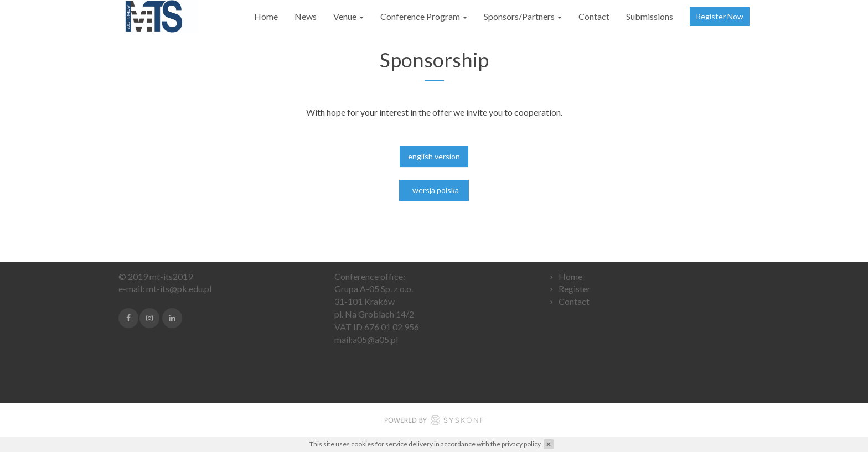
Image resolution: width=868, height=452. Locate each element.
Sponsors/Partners (523, 16)
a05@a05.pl (375, 339)
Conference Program (424, 16)
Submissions (650, 16)
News (306, 16)
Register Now (720, 16)
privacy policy (521, 444)
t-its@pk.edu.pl (182, 289)
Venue (348, 16)
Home (266, 16)
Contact (594, 16)
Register (575, 289)
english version (434, 158)
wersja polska (434, 192)
